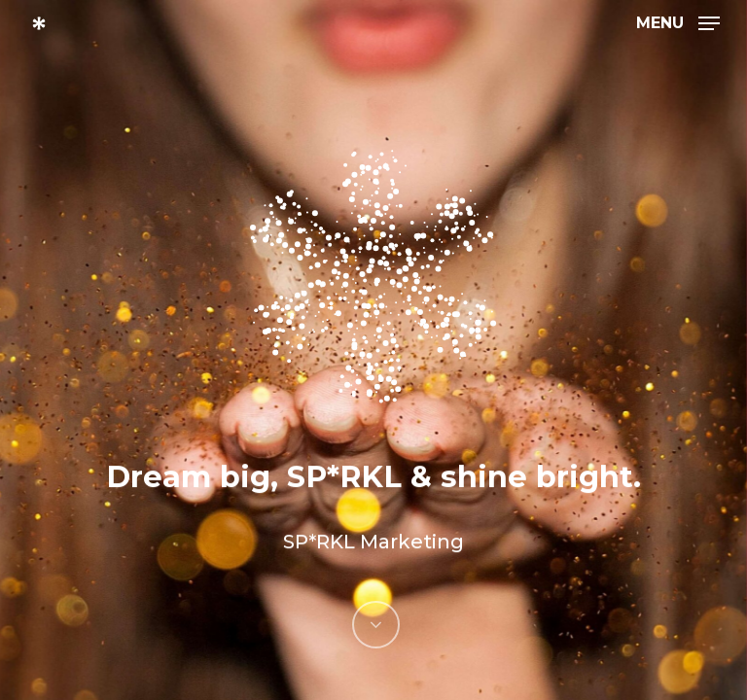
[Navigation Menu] (678, 22)
